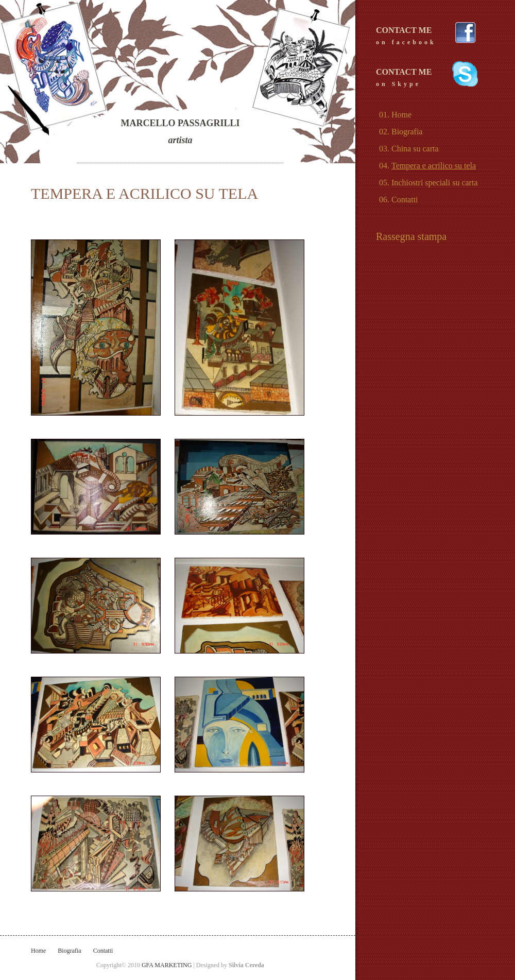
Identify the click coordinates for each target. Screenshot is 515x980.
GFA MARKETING (167, 965)
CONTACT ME (427, 36)
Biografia (69, 951)
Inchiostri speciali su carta (435, 183)
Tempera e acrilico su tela (434, 166)
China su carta (415, 149)
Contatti (103, 951)
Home (38, 951)
